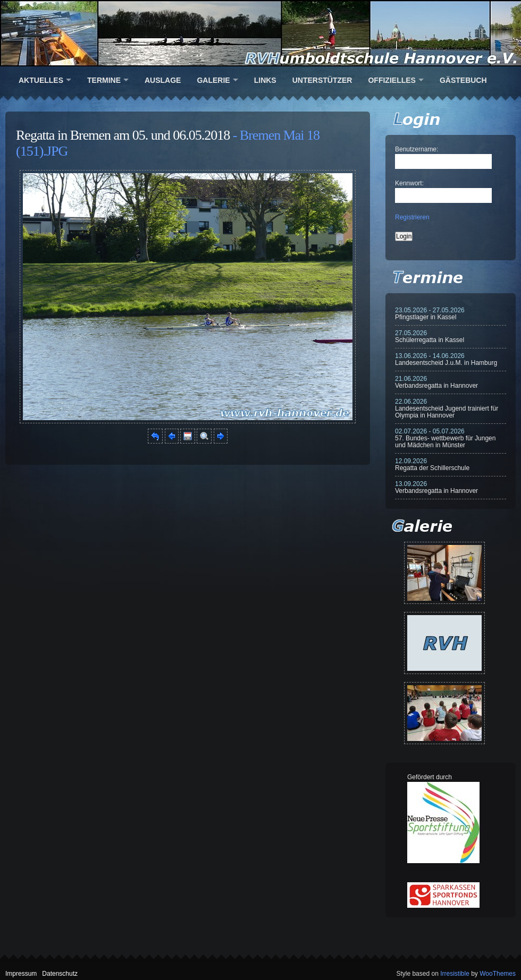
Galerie (213, 80)
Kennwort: (409, 183)
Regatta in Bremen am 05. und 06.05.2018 (123, 135)
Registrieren (412, 217)
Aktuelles (41, 80)
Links (265, 80)
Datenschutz (60, 974)
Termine (104, 80)
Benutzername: (417, 149)
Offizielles (392, 80)
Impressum (21, 974)
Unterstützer (322, 80)
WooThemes (498, 974)
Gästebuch (463, 80)
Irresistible (455, 974)
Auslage (163, 80)
